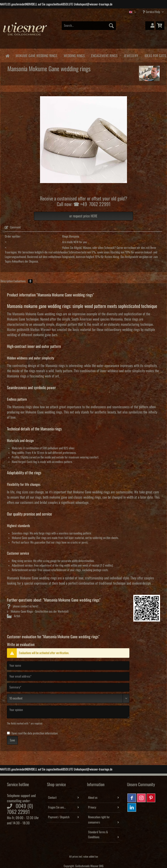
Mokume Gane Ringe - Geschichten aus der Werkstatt (38, 612)
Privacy (92, 807)
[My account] (150, 26)
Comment (13, 227)
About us (93, 798)
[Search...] (89, 26)
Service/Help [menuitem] (152, 12)
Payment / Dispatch (59, 817)
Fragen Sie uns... (57, 807)
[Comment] (68, 698)
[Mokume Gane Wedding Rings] (36, 55)
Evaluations (23, 281)
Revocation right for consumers (99, 820)
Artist (13, 616)
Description (7, 281)
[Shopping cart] (160, 26)
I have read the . (34, 733)
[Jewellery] (131, 55)
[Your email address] (68, 676)
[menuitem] (89, 28)
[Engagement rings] (104, 55)
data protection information (43, 733)
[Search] (111, 26)
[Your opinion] (68, 712)
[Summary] (68, 687)
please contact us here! (23, 606)
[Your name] (68, 666)
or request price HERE (83, 216)
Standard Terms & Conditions (98, 835)
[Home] (7, 55)
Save (12, 740)
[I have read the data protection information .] (8, 733)
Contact (52, 798)
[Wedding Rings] (74, 55)
